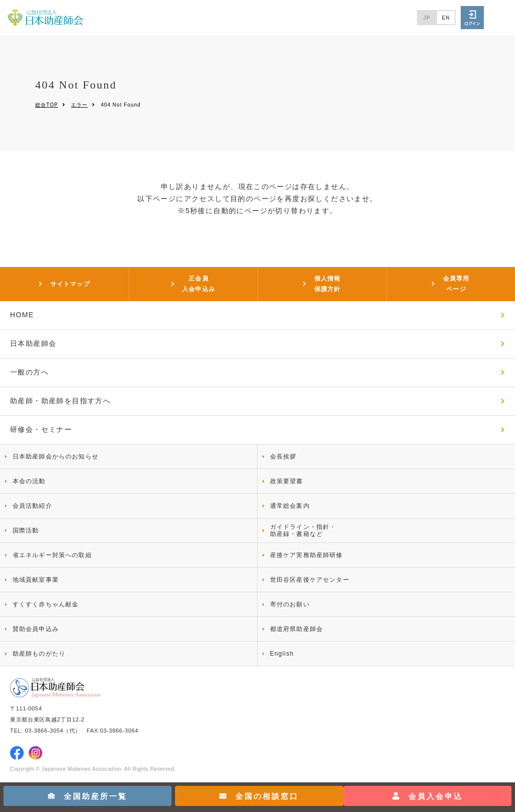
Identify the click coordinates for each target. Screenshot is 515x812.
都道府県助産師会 (297, 629)
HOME (22, 315)
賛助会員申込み (36, 629)
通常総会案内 (290, 506)
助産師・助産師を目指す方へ (60, 401)
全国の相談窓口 (259, 796)
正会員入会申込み (199, 284)
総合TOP (47, 105)
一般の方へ (29, 372)
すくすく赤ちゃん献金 (46, 604)
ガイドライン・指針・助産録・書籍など (303, 530)
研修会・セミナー (41, 429)
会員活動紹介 (32, 506)
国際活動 (26, 530)
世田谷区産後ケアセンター (310, 580)
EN (446, 18)
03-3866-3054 (44, 731)
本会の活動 (29, 481)
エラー (79, 105)
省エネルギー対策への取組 (52, 555)
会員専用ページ (456, 284)
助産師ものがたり (39, 654)
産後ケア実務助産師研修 (307, 555)
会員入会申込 (427, 796)
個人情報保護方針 (328, 284)
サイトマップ (70, 284)
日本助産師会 (33, 343)
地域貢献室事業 (36, 580)
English (282, 654)
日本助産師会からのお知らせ (56, 457)
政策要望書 (287, 481)
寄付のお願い (290, 604)
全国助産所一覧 (88, 796)
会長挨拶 (283, 457)
